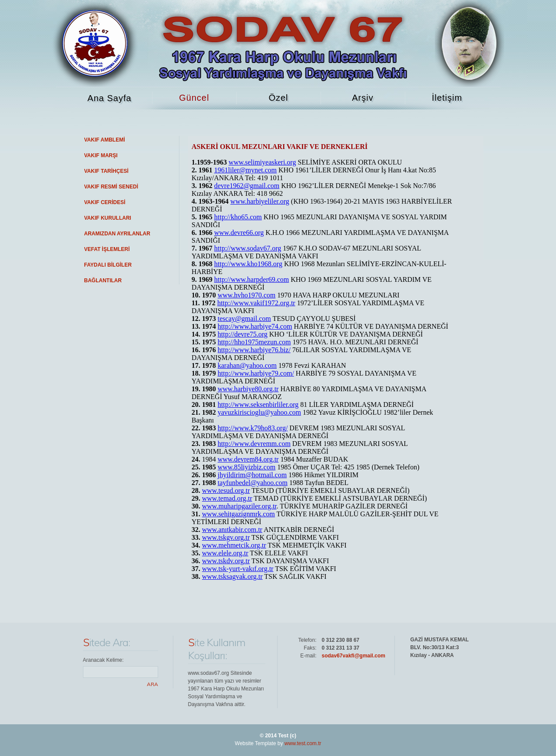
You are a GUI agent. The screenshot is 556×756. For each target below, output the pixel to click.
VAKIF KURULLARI (108, 218)
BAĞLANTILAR (103, 281)
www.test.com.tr (303, 743)
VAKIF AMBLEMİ (105, 140)
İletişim (447, 98)
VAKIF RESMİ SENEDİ (111, 187)
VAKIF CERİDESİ (105, 202)
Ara (152, 684)
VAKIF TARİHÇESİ (106, 171)
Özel (278, 98)
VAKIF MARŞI (101, 155)
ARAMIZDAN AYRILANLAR (117, 234)
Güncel (194, 98)
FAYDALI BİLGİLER (108, 265)
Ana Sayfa (109, 98)
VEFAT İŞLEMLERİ (107, 249)
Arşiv (362, 98)
